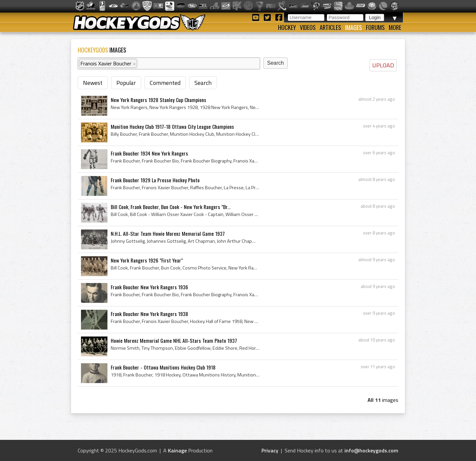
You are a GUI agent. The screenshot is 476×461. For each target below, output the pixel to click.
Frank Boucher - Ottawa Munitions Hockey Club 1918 (163, 367)
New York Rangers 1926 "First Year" (147, 260)
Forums (375, 27)
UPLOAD (383, 65)
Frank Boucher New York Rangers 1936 (149, 287)
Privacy (270, 450)
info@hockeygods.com (371, 450)
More (395, 27)
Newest (93, 83)
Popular (126, 83)
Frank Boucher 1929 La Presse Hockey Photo (155, 180)
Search (203, 83)
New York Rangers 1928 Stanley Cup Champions (159, 100)
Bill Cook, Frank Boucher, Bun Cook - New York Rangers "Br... (171, 207)
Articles (330, 27)
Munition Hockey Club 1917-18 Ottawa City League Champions (172, 126)
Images (354, 27)
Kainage (177, 450)
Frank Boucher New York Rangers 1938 (149, 314)
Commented (165, 83)
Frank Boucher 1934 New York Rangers (149, 153)
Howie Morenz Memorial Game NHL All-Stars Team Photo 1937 (174, 340)
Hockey (287, 27)
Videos (308, 27)
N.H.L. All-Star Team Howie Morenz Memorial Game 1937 (168, 233)
